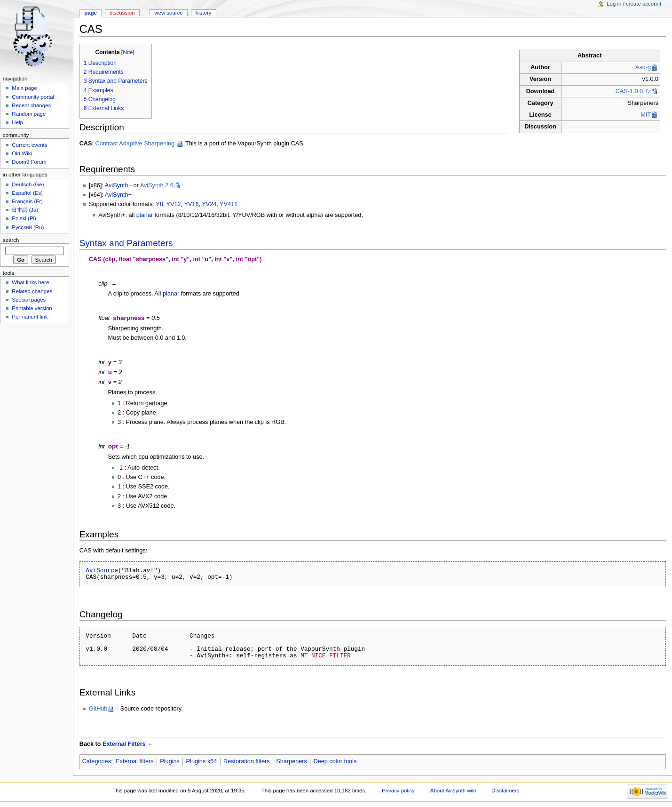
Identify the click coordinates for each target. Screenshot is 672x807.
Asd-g (643, 67)
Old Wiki (22, 153)
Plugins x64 (202, 761)
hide (128, 52)
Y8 (159, 204)
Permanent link (30, 317)
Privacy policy (398, 791)
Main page (24, 88)
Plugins (170, 761)
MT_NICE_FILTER (327, 655)
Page (91, 13)
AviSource (102, 570)
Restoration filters (247, 761)
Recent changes (31, 105)
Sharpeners (292, 761)
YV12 (174, 204)
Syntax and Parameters (126, 243)
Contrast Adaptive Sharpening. (135, 144)
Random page (29, 114)
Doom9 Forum (29, 162)
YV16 (191, 204)
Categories (97, 761)
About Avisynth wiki (453, 791)
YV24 (209, 204)
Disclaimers (505, 791)
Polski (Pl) (24, 218)
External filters (134, 761)
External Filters (124, 744)
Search (11, 240)
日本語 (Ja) (25, 210)
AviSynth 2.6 (157, 185)
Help (17, 122)
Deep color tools (335, 761)
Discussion (122, 13)
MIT (646, 115)
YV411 (229, 204)
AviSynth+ (118, 185)
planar (145, 215)
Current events (29, 145)
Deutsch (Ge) (28, 184)
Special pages (29, 300)
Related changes (32, 291)
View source (168, 13)
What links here (30, 282)
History (204, 13)
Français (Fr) (27, 201)
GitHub (98, 709)
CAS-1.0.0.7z (633, 91)
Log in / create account (634, 4)
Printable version (32, 308)
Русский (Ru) (28, 227)
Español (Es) (27, 193)
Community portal (33, 97)
